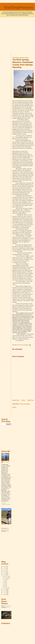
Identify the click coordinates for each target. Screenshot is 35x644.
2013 (5, 589)
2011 (5, 593)
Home (23, 400)
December (6, 576)
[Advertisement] (17, 35)
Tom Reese (6, 462)
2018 (5, 568)
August (5, 580)
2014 (5, 575)
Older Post (31, 400)
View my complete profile (6, 504)
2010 (5, 594)
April (4, 586)
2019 (5, 566)
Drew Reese (8, 606)
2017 (5, 570)
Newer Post (16, 400)
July (4, 581)
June (4, 583)
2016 (5, 571)
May (4, 584)
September (6, 578)
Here (8, 531)
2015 (5, 573)
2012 (5, 591)
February (5, 588)
